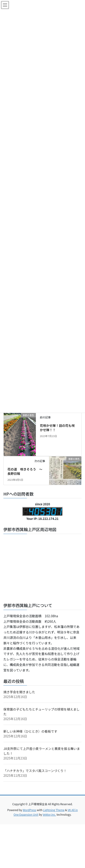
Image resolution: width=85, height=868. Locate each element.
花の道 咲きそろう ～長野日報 (25, 471)
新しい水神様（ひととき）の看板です (30, 731)
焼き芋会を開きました (19, 692)
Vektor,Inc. (49, 814)
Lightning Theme (54, 810)
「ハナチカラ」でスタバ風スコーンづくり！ (35, 771)
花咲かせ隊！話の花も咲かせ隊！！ (57, 428)
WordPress (29, 810)
